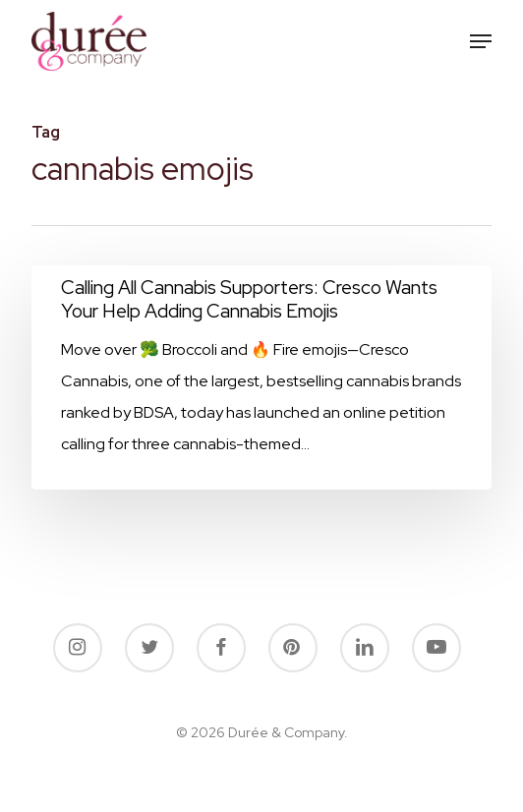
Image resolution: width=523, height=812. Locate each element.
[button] (481, 41)
